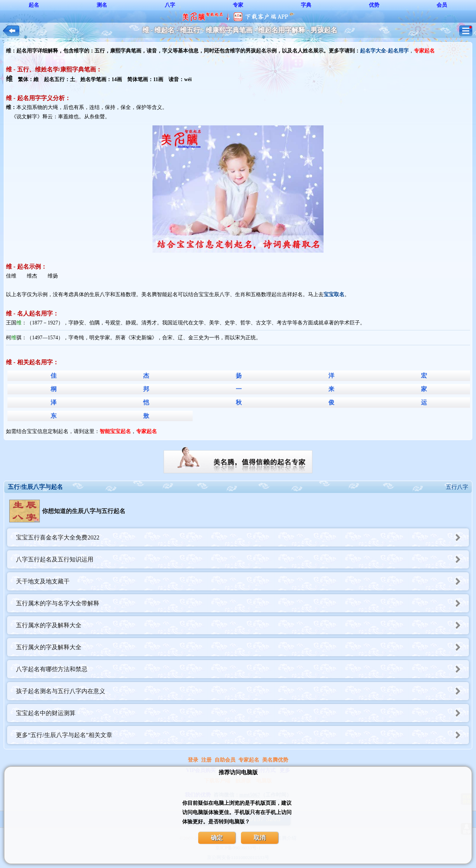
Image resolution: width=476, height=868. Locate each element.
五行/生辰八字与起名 (35, 487)
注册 (206, 760)
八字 (170, 5)
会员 (442, 5)
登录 (193, 760)
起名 (34, 5)
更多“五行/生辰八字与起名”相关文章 (242, 735)
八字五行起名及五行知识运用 (242, 559)
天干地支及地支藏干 (242, 581)
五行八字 (457, 487)
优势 (374, 5)
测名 (102, 5)
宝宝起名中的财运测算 (242, 713)
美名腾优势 (275, 760)
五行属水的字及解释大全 (242, 625)
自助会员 (225, 760)
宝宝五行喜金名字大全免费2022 (242, 537)
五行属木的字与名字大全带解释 (242, 603)
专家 (238, 5)
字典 (306, 5)
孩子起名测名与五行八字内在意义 (242, 691)
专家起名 (249, 760)
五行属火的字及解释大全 (242, 647)
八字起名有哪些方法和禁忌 (242, 669)
